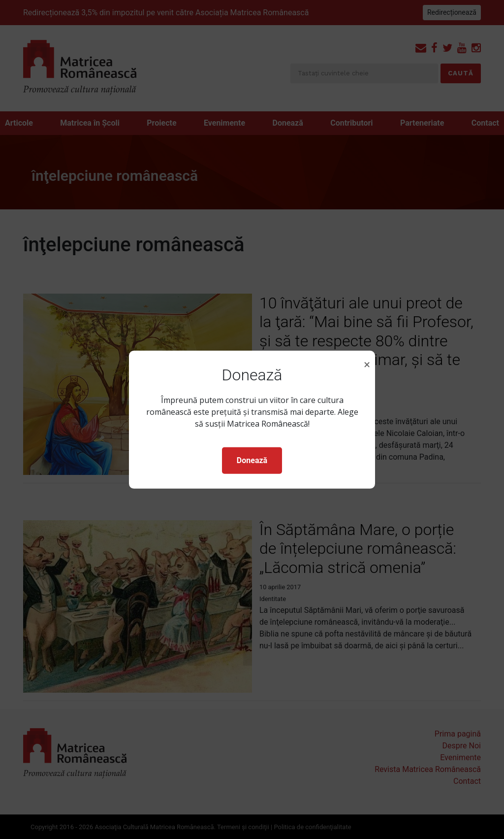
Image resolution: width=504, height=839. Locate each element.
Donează (252, 460)
